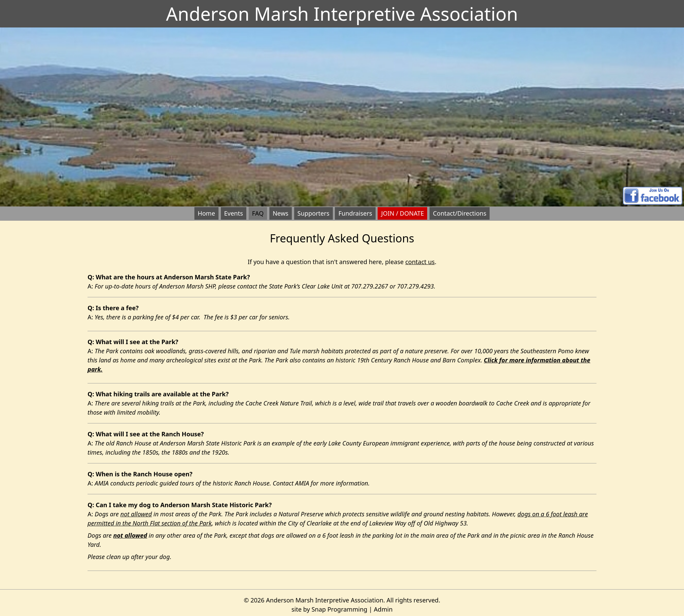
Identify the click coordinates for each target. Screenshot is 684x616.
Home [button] (206, 213)
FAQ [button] (258, 213)
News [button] (281, 213)
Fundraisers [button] (355, 213)
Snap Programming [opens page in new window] (339, 609)
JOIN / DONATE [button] (402, 213)
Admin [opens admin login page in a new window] (383, 609)
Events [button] (234, 213)
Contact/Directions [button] (460, 213)
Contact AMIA (291, 483)
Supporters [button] (313, 213)
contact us (420, 262)
